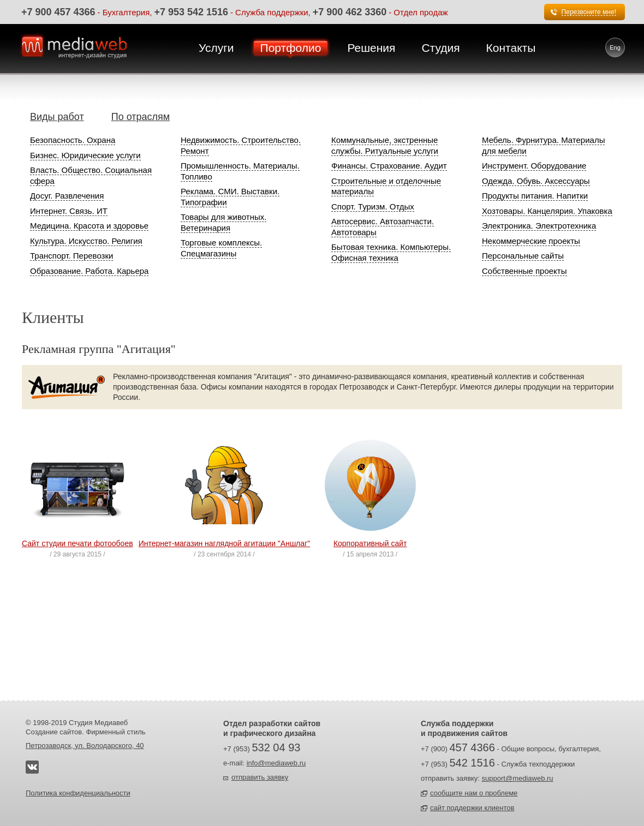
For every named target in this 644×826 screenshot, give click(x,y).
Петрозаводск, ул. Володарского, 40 (85, 746)
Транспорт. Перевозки (71, 256)
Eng (615, 47)
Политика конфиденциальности (78, 793)
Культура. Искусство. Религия (86, 241)
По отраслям (141, 117)
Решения (371, 48)
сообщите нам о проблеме (474, 793)
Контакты (511, 48)
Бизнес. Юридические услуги (85, 155)
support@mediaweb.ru (518, 778)
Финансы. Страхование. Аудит (389, 166)
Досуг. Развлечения (67, 196)
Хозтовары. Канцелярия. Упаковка (547, 211)
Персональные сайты (523, 256)
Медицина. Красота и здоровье (89, 226)
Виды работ (57, 117)
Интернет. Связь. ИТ (69, 211)
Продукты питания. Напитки (535, 196)
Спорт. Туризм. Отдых (373, 206)
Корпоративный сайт (370, 543)
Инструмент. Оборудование (534, 166)
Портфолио (291, 48)
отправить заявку (260, 777)
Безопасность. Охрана (73, 140)
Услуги (216, 48)
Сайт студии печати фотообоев (77, 543)
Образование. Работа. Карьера (89, 271)
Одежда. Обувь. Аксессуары (536, 181)
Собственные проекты (524, 271)
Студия (440, 48)
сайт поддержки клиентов (472, 808)
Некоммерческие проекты (531, 241)
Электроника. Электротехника (539, 226)
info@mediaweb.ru (276, 763)
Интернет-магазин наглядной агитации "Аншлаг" (225, 543)
